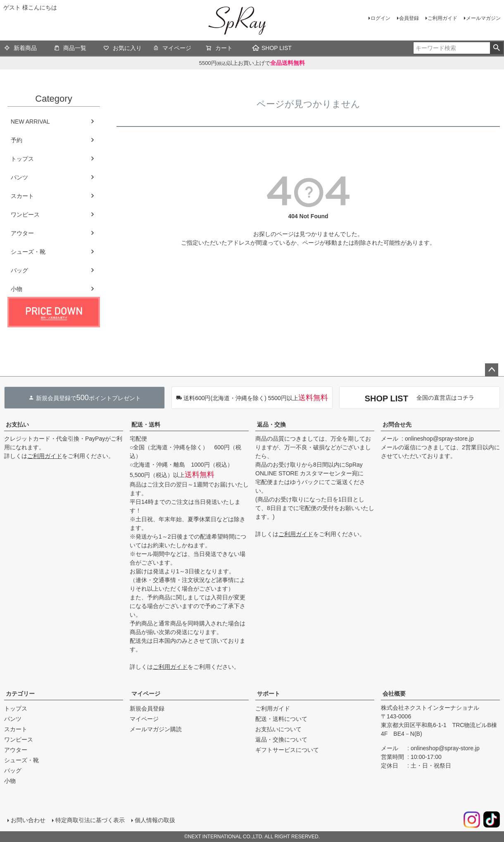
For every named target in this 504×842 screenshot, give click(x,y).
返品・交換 (271, 425)
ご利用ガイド (442, 18)
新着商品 (20, 49)
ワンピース (25, 215)
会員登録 (409, 18)
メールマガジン (483, 18)
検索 (496, 48)
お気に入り (122, 49)
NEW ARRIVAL (30, 122)
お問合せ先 (397, 425)
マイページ (172, 49)
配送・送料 (146, 425)
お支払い (17, 425)
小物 (17, 289)
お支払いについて (278, 729)
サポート (269, 694)
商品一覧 (70, 49)
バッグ (19, 270)
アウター (22, 233)
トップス (22, 159)
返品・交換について (281, 739)
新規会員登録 (147, 708)
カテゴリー (20, 694)
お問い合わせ (28, 820)
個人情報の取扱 (155, 820)
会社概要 (394, 694)
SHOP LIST (272, 48)
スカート (22, 196)
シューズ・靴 (28, 252)
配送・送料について (281, 719)
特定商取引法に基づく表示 (90, 820)
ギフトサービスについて (287, 750)
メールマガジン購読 (156, 729)
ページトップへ (492, 370)
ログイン (380, 18)
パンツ (19, 177)
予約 (17, 140)
